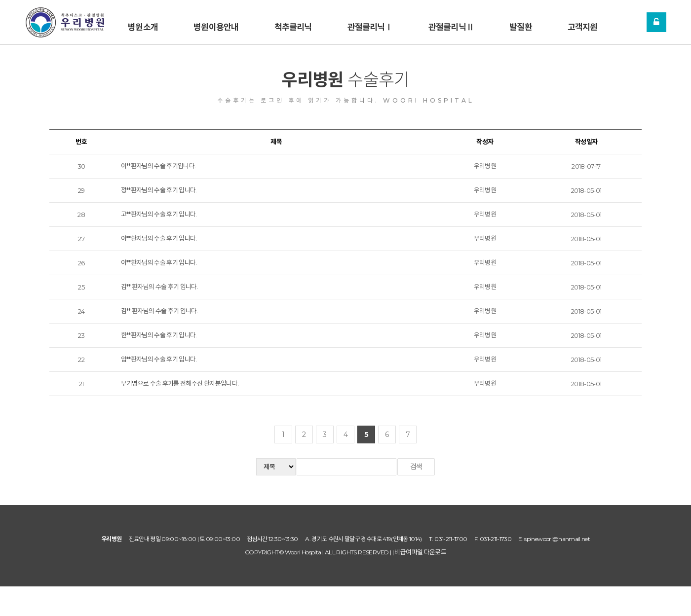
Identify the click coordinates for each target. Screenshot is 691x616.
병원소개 (143, 25)
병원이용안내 (216, 25)
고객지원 (583, 25)
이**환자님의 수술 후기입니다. (158, 166)
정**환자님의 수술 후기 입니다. (159, 190)
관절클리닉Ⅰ (370, 25)
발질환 (520, 25)
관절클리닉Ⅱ (451, 25)
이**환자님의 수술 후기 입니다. (159, 238)
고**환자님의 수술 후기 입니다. (159, 214)
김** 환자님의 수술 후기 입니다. (160, 287)
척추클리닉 (293, 25)
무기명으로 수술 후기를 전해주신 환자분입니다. (180, 383)
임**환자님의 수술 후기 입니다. (159, 359)
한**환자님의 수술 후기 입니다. (159, 335)
